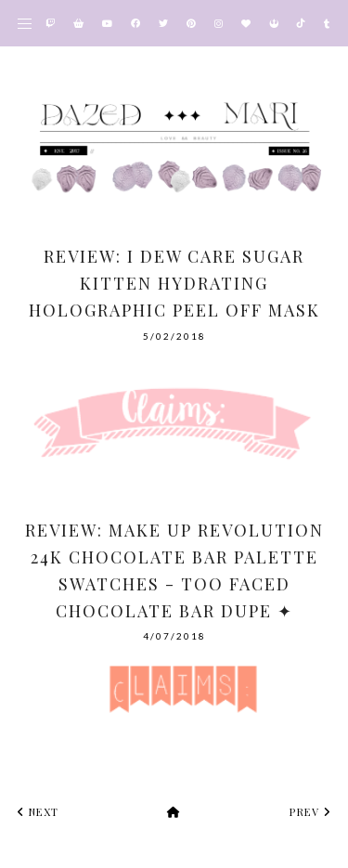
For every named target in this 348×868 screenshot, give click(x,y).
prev (310, 812)
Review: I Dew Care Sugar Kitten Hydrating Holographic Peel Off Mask (174, 283)
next (39, 812)
